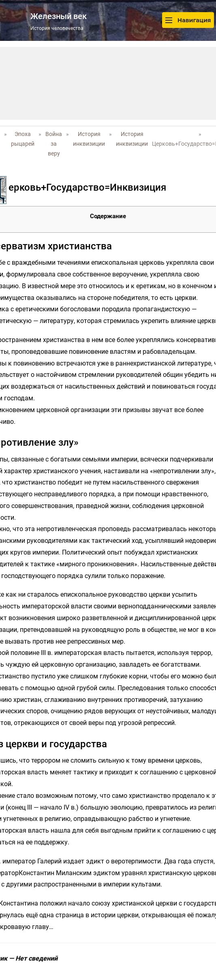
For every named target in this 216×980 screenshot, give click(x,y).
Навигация (188, 20)
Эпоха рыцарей (23, 139)
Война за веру (54, 144)
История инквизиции (89, 139)
